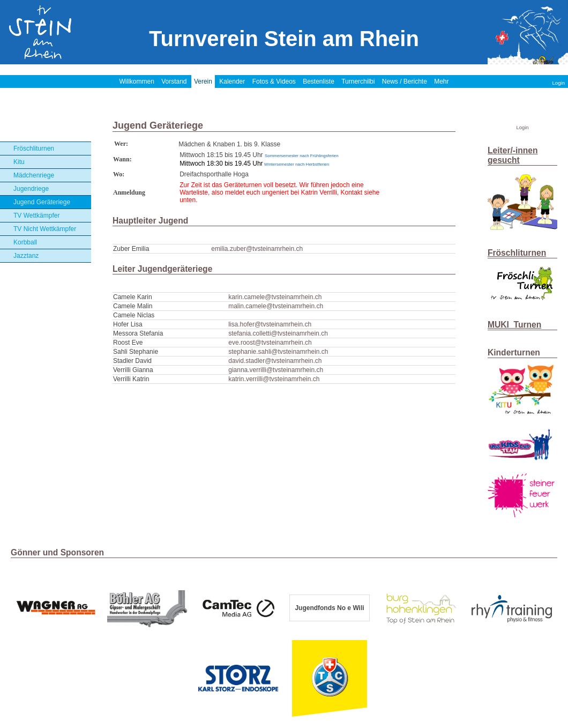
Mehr (441, 81)
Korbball (25, 242)
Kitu (19, 162)
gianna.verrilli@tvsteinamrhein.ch (276, 370)
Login (559, 83)
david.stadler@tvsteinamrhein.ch (275, 361)
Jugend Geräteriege (42, 202)
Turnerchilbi (358, 81)
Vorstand (174, 81)
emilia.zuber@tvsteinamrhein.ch (257, 249)
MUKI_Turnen (514, 325)
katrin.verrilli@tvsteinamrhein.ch (274, 379)
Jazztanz (26, 256)
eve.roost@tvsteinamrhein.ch (270, 343)
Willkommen (136, 81)
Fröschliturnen (34, 148)
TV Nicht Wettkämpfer (45, 229)
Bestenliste (319, 81)
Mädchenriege (34, 175)
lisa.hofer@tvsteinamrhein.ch (270, 324)
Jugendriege (31, 189)
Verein (203, 81)
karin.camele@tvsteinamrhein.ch (275, 297)
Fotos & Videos (274, 81)
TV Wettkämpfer (36, 216)
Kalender (232, 81)
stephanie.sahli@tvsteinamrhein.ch (278, 352)
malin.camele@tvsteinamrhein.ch (276, 306)
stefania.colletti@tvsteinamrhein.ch (278, 333)
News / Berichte (405, 81)
